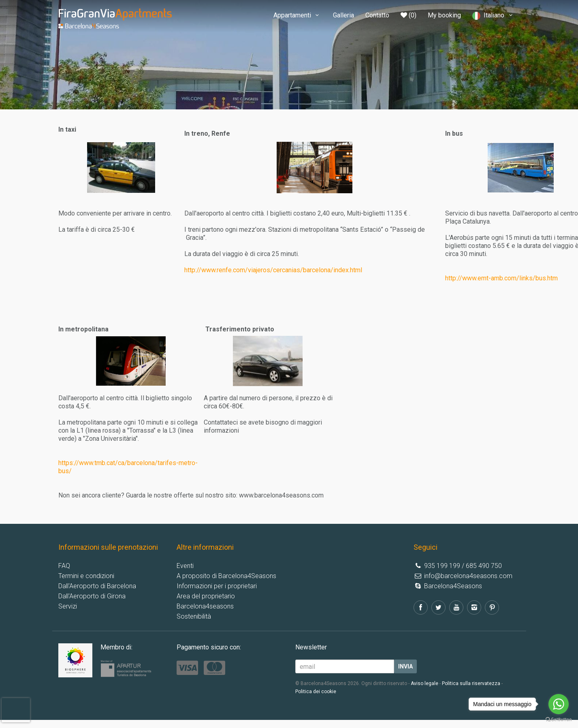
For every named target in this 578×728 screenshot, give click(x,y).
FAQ (64, 566)
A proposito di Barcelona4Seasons (226, 576)
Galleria (343, 15)
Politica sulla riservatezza (471, 683)
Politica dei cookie (316, 692)
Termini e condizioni (86, 576)
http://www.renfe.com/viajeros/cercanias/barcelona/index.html (273, 270)
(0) (408, 15)
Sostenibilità (194, 616)
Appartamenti (298, 15)
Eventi (185, 566)
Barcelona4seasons (205, 606)
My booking (444, 15)
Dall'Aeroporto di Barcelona (97, 586)
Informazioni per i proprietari (217, 586)
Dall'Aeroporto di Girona (92, 596)
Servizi (68, 606)
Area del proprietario (206, 596)
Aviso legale (424, 683)
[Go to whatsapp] (559, 704)
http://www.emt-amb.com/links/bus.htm (501, 278)
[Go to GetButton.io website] (559, 720)
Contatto (377, 15)
